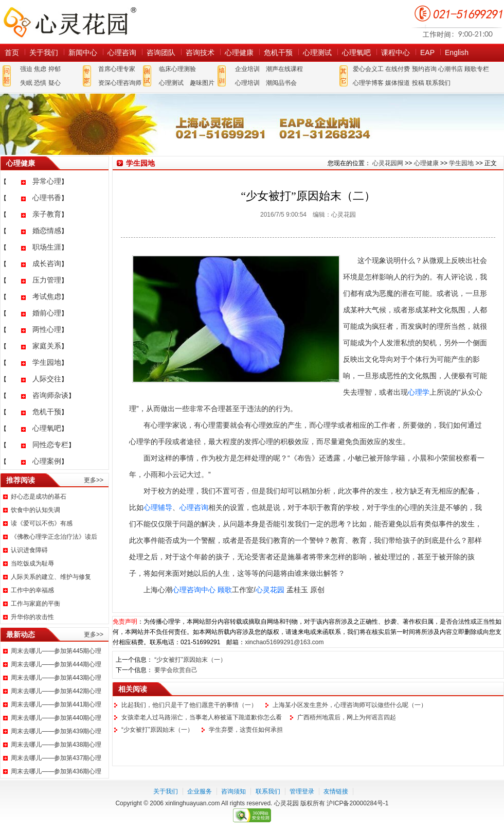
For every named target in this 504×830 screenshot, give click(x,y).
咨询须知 (233, 791)
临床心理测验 (177, 69)
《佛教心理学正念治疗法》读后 (54, 537)
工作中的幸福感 (32, 590)
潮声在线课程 (284, 69)
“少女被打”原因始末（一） (190, 660)
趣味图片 (202, 83)
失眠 (26, 83)
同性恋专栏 (50, 445)
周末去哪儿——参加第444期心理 (56, 664)
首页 (12, 52)
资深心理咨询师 (120, 83)
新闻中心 (83, 52)
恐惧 (40, 83)
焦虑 (40, 69)
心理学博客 (368, 83)
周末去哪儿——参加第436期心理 (56, 771)
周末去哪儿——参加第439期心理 (56, 731)
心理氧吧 (356, 52)
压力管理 (47, 280)
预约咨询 (424, 69)
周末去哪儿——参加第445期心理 (56, 651)
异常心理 (47, 181)
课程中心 (395, 52)
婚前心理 (47, 313)
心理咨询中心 (194, 590)
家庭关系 (47, 346)
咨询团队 (161, 52)
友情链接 (336, 791)
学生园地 (47, 362)
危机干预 (278, 52)
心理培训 (247, 83)
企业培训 (247, 69)
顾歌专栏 (477, 69)
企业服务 (200, 791)
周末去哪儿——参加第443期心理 (56, 678)
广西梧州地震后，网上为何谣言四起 (347, 717)
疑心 (55, 83)
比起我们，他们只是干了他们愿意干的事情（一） (189, 705)
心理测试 (317, 52)
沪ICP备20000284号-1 (357, 803)
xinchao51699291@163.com (284, 642)
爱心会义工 (368, 69)
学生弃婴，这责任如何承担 (246, 730)
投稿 (418, 83)
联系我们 (438, 83)
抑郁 (55, 69)
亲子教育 (47, 214)
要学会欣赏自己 (176, 670)
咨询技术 (200, 52)
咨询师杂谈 (50, 395)
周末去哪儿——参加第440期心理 (56, 718)
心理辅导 (158, 507)
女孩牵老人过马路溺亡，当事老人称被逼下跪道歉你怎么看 (202, 717)
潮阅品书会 (281, 83)
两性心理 (47, 329)
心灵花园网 (69, 22)
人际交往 (47, 379)
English (457, 52)
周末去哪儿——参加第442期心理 (56, 691)
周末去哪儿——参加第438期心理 (56, 745)
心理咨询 (122, 52)
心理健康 (239, 52)
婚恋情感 (47, 231)
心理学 (419, 392)
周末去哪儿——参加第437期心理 (56, 758)
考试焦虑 (47, 296)
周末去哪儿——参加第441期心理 (56, 704)
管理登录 (302, 791)
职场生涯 (47, 247)
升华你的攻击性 (32, 617)
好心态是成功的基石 (39, 497)
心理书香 (47, 198)
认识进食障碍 (29, 550)
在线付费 (398, 69)
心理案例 (47, 461)
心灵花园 (270, 590)
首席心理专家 (117, 69)
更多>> (94, 480)
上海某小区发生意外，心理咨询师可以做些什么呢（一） (350, 705)
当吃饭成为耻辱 (32, 563)
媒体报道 (398, 83)
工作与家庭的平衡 (35, 604)
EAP (427, 52)
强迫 (26, 69)
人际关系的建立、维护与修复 (51, 577)
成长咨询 (47, 263)
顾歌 (225, 590)
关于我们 (44, 52)
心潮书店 (451, 69)
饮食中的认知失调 (35, 510)
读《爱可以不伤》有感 (42, 523)
